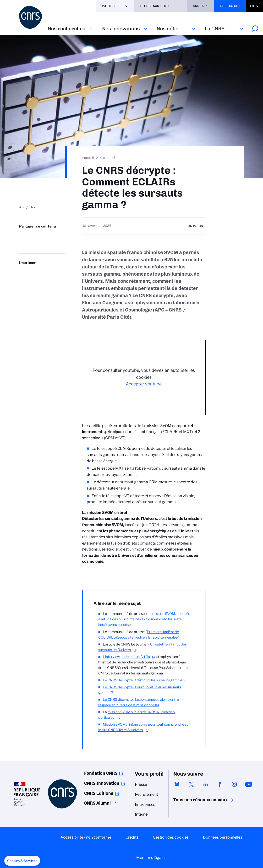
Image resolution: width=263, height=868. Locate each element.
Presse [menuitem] (141, 784)
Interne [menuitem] (141, 814)
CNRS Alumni (97, 803)
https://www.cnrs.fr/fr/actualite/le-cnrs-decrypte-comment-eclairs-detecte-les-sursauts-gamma (33, 244)
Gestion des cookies (171, 837)
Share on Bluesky (22, 236)
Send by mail (22, 244)
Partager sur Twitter (33, 236)
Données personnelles (223, 837)
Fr (252, 6)
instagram (234, 784)
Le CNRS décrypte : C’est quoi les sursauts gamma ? (144, 680)
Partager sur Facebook (54, 236)
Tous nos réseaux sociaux (192, 800)
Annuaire (201, 6)
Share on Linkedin (43, 236)
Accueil (88, 158)
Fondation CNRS (101, 773)
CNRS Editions (99, 793)
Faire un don (230, 6)
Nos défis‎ (167, 29)
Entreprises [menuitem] (145, 804)
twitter (191, 784)
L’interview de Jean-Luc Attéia (126, 657)
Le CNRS (215, 29)
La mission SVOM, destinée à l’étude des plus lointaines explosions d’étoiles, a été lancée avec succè (144, 619)
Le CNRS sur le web (155, 6)
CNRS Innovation (102, 783)
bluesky (177, 784)
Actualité (108, 158)
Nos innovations (121, 29)
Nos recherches (66, 29)
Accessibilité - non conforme (86, 837)
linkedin (206, 784)
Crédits (132, 837)
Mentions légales (151, 858)
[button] (22, 861)
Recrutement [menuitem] (146, 794)
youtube (249, 784)
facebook (220, 784)
